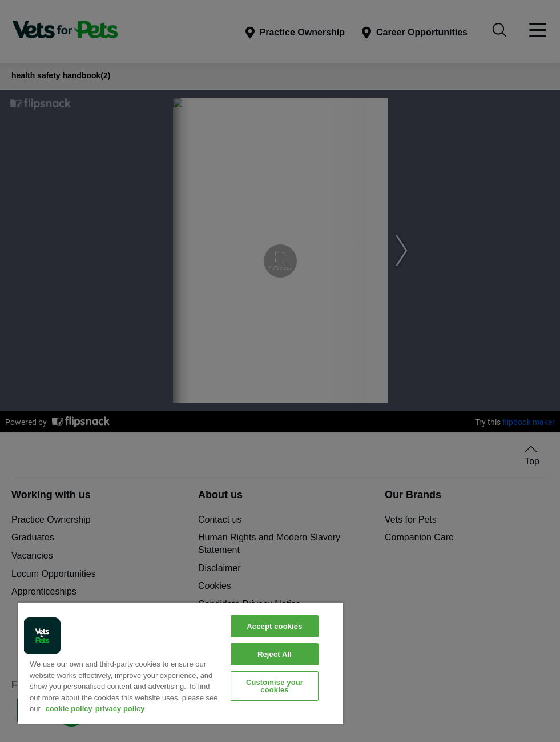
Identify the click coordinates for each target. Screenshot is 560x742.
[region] (181, 663)
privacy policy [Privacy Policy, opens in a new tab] (120, 709)
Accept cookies (274, 626)
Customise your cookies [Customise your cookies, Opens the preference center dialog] (275, 686)
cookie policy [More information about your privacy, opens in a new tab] (69, 709)
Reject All (275, 654)
